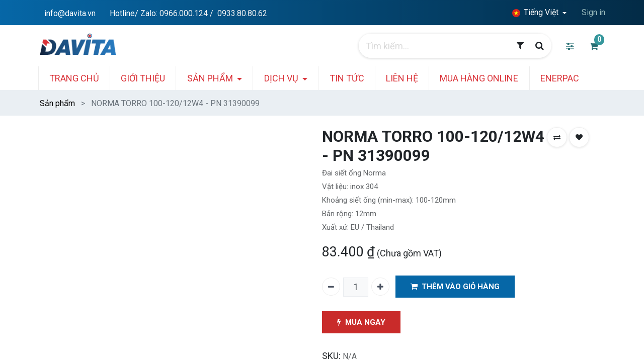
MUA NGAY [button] (362, 323)
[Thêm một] (380, 287)
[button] (557, 137)
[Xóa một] (331, 287)
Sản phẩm (57, 103)
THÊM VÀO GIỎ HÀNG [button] (456, 287)
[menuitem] (84, 78)
